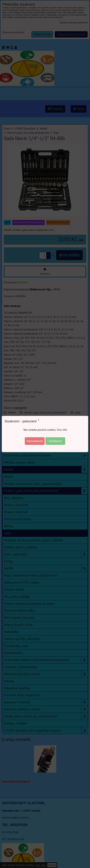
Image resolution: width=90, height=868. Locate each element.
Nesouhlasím (35, 441)
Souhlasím (55, 441)
